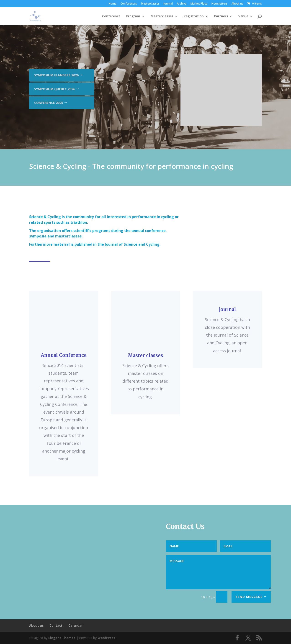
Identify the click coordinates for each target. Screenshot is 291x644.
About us (237, 4)
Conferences (129, 4)
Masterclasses (150, 4)
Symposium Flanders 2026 (56, 75)
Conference (111, 16)
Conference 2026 (48, 62)
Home (113, 4)
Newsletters (219, 4)
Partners (221, 16)
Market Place (199, 4)
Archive (182, 4)
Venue (243, 16)
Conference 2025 (49, 103)
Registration (194, 16)
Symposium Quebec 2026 (55, 89)
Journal (168, 4)
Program (133, 16)
